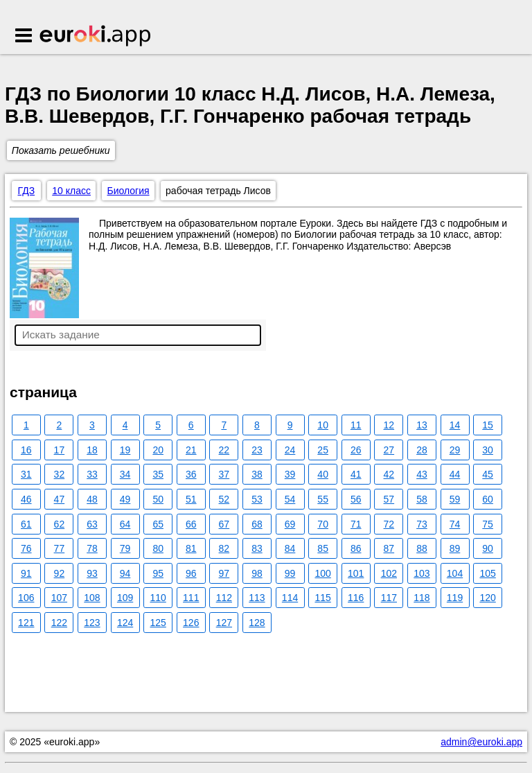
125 (158, 623)
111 (191, 598)
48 (92, 499)
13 (422, 425)
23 (257, 450)
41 (356, 474)
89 (455, 548)
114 (290, 598)
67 (224, 524)
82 (224, 548)
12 (389, 425)
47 (60, 499)
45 (488, 474)
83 (257, 548)
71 (356, 524)
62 (60, 524)
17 (60, 450)
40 (323, 474)
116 (356, 598)
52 (224, 499)
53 (257, 499)
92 (60, 573)
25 (323, 450)
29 (455, 450)
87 (389, 548)
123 (92, 623)
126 (191, 623)
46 (26, 499)
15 (488, 425)
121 (26, 623)
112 (224, 598)
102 (389, 573)
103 (422, 573)
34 (125, 474)
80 (158, 548)
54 (290, 499)
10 (323, 425)
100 (322, 573)
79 (125, 548)
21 (191, 450)
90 (488, 548)
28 (422, 450)
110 (158, 598)
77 (60, 548)
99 (290, 573)
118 (422, 598)
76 (26, 548)
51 (191, 499)
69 (290, 524)
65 (158, 524)
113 (257, 598)
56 (356, 499)
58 (422, 499)
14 (455, 425)
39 (290, 474)
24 (290, 450)
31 (26, 474)
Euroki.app (96, 37)
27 (389, 450)
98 (257, 573)
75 (488, 524)
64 (125, 524)
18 (92, 450)
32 (60, 474)
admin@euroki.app (481, 742)
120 (487, 598)
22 (224, 450)
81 (191, 548)
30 (488, 450)
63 (92, 524)
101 (356, 573)
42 (389, 474)
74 (455, 524)
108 (92, 598)
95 (158, 573)
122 (59, 623)
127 (224, 623)
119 (455, 598)
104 (455, 573)
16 (26, 450)
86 (356, 548)
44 (455, 474)
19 (125, 450)
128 (257, 623)
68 (257, 524)
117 (389, 598)
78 (92, 548)
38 (257, 474)
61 (26, 524)
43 (422, 474)
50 (158, 499)
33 (92, 474)
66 (191, 524)
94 (125, 573)
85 (323, 548)
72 (389, 524)
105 (487, 573)
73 (422, 524)
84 (290, 548)
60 (488, 499)
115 (322, 598)
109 (125, 598)
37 (224, 474)
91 (26, 573)
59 (455, 499)
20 (158, 450)
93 (92, 573)
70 (323, 524)
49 (125, 499)
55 (323, 499)
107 (59, 598)
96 (191, 573)
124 (125, 623)
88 (422, 548)
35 (158, 474)
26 (356, 450)
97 (224, 573)
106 (26, 598)
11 (356, 425)
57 (389, 499)
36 (191, 474)
